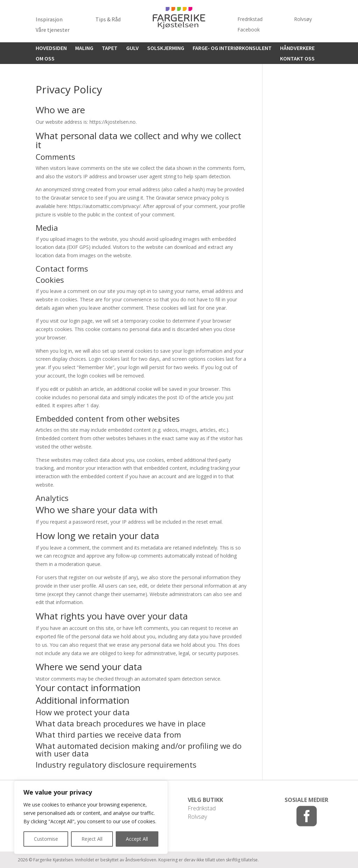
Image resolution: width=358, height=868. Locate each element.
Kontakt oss (297, 59)
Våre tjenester (53, 30)
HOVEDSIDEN (51, 48)
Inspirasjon (49, 20)
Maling (84, 48)
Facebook (249, 30)
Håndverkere (297, 48)
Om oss (45, 59)
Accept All (137, 839)
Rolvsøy (303, 20)
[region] (91, 817)
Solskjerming (166, 48)
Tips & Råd (108, 20)
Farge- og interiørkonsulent (232, 48)
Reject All (92, 839)
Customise (46, 839)
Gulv (133, 48)
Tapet (110, 48)
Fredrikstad (250, 20)
